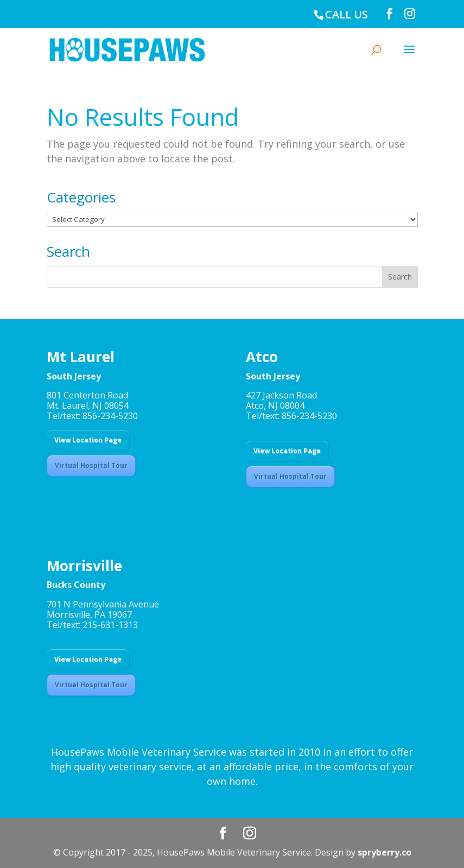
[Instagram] (410, 14)
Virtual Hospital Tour (91, 465)
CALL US (347, 14)
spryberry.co (384, 852)
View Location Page (88, 440)
